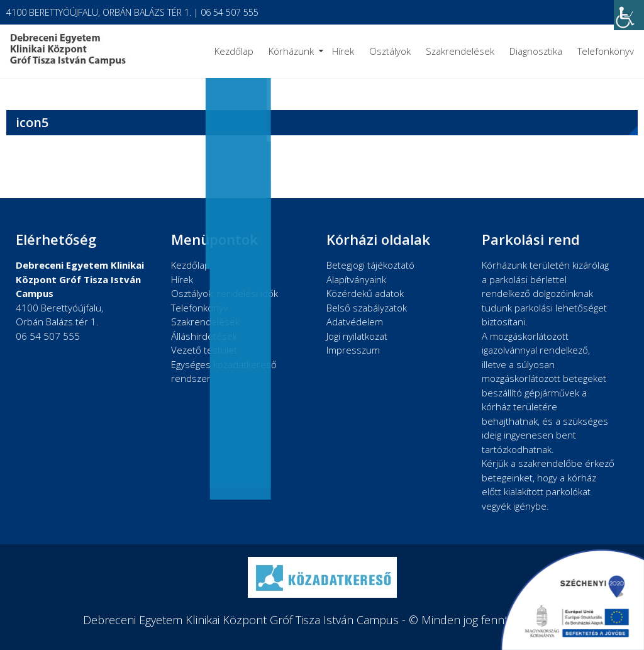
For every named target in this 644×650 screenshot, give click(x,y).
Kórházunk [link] (291, 51)
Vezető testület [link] (204, 350)
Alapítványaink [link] (356, 279)
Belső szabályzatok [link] (367, 308)
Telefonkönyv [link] (606, 51)
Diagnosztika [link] (536, 51)
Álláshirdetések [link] (204, 336)
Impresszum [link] (353, 350)
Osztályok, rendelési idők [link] (225, 293)
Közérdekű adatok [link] (365, 293)
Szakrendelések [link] (460, 51)
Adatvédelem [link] (355, 322)
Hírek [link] (343, 51)
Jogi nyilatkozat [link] (357, 336)
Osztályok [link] (390, 51)
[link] (629, 15)
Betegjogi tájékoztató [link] (370, 265)
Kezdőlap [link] (234, 51)
